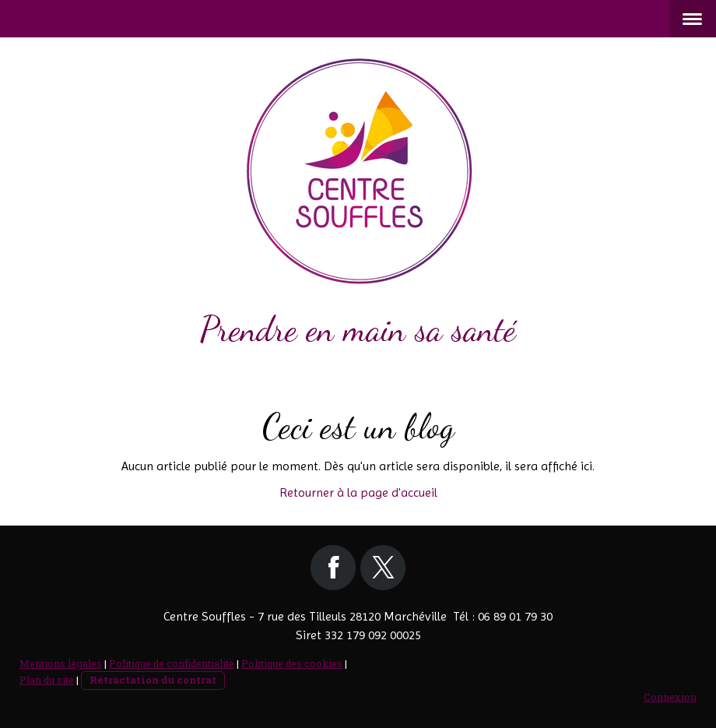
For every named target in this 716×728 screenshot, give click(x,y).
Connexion (670, 697)
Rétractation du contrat (153, 680)
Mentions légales (61, 663)
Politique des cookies (292, 663)
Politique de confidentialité (172, 663)
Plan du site (47, 680)
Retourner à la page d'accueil (358, 492)
